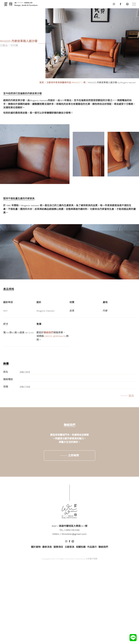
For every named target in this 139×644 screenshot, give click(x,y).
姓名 (6, 372)
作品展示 (92, 547)
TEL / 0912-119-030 (70, 530)
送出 (131, 396)
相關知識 (81, 547)
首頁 (42, 83)
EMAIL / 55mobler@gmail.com (69, 534)
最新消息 (47, 547)
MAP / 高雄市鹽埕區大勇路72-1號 (69, 526)
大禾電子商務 (91, 559)
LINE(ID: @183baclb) (55, 336)
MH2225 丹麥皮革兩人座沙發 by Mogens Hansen (112, 83)
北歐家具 (69, 547)
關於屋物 (36, 547)
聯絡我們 (48, 333)
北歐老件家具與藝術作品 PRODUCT (64, 83)
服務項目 (58, 547)
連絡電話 (8, 379)
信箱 (6, 387)
